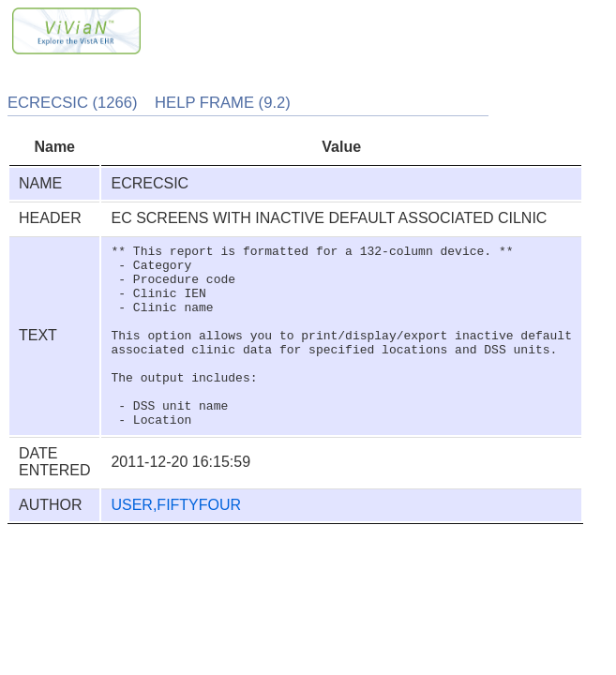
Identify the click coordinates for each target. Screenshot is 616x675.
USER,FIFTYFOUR (176, 541)
